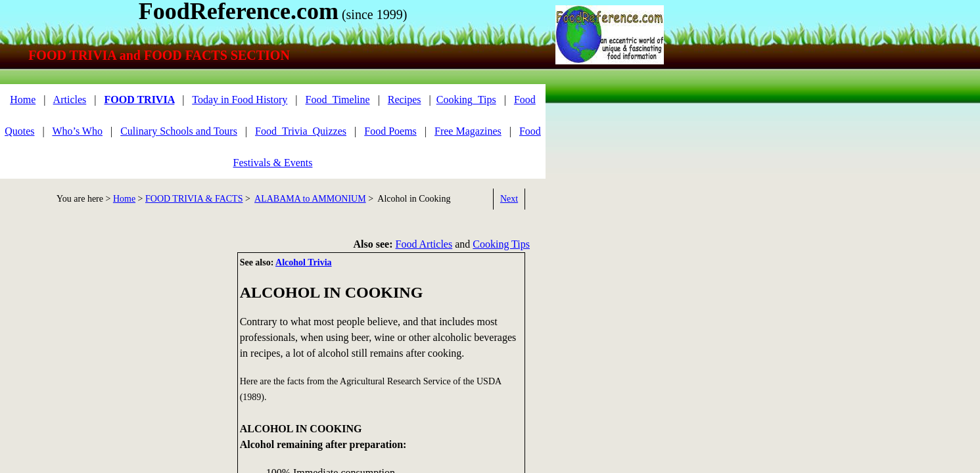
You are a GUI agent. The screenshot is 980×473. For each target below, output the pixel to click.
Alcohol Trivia (303, 262)
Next (509, 199)
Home (23, 100)
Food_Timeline (338, 100)
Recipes (405, 100)
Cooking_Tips (466, 100)
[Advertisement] (112, 344)
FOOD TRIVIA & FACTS (194, 199)
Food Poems (390, 131)
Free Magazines (468, 131)
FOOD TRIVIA (139, 100)
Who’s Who (77, 131)
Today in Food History (240, 100)
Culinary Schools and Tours (179, 131)
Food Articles (424, 244)
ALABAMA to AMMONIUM (310, 199)
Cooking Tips (501, 244)
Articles (70, 100)
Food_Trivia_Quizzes (301, 131)
